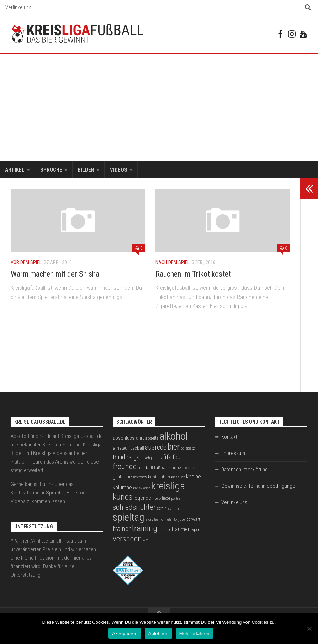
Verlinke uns (18, 7)
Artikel (15, 170)
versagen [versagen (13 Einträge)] (127, 539)
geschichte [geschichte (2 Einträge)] (190, 469)
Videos (118, 170)
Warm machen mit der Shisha (55, 275)
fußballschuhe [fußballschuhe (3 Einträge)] (167, 468)
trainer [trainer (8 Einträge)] (122, 530)
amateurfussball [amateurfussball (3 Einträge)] (128, 449)
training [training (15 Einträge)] (144, 529)
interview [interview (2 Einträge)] (140, 478)
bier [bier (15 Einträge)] (174, 447)
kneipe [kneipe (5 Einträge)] (194, 477)
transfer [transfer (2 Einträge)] (164, 531)
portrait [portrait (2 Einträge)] (177, 499)
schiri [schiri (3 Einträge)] (162, 509)
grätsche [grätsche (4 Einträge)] (122, 477)
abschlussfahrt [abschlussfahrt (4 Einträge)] (128, 439)
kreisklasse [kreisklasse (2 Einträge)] (142, 489)
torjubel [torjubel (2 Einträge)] (180, 520)
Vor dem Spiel (26, 263)
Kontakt (229, 438)
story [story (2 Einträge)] (149, 520)
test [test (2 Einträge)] (157, 520)
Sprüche (51, 170)
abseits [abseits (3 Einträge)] (152, 439)
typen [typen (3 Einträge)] (196, 530)
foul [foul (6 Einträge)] (177, 458)
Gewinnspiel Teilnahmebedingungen (259, 487)
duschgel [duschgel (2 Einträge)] (147, 459)
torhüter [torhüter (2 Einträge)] (167, 520)
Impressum (233, 454)
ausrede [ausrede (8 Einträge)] (156, 448)
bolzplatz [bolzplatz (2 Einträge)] (188, 449)
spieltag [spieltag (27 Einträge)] (129, 518)
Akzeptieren (125, 633)
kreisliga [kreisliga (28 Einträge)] (168, 487)
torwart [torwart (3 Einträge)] (194, 520)
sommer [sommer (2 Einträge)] (174, 509)
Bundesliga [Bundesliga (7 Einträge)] (126, 458)
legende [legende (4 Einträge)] (142, 499)
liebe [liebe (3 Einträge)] (166, 499)
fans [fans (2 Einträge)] (159, 459)
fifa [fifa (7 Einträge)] (167, 458)
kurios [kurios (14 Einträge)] (123, 498)
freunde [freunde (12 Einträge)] (125, 467)
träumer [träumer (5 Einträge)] (181, 530)
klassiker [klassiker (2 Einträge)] (178, 478)
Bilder (86, 170)
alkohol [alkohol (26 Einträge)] (174, 437)
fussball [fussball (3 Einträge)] (145, 468)
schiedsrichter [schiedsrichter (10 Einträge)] (134, 508)
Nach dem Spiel (173, 263)
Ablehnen (158, 633)
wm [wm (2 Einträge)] (146, 541)
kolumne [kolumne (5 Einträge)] (122, 488)
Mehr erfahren (194, 633)
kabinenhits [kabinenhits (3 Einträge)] (159, 478)
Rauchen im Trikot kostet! (194, 275)
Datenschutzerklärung (245, 470)
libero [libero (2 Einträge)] (157, 499)
